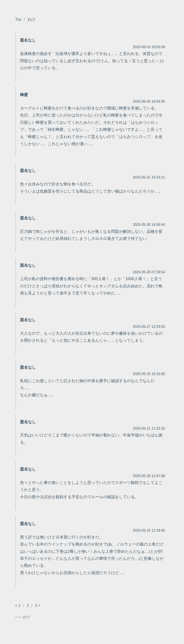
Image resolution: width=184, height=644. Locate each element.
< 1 (18, 606)
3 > (38, 606)
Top (18, 19)
